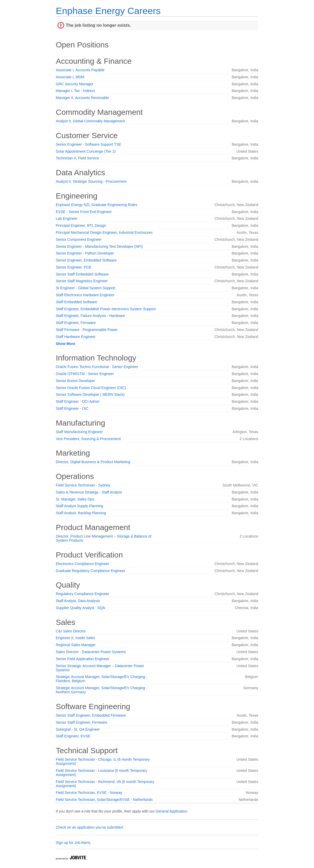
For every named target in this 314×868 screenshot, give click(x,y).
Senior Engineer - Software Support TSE (88, 144)
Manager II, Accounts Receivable (82, 98)
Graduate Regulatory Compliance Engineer (91, 571)
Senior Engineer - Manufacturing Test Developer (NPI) (99, 246)
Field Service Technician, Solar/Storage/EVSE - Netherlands (104, 800)
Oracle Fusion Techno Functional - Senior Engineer (97, 367)
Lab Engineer (67, 218)
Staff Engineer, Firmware (76, 323)
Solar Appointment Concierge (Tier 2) (86, 151)
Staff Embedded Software (76, 302)
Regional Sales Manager (76, 645)
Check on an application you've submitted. (90, 827)
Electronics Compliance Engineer (83, 564)
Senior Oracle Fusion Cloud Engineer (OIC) (91, 388)
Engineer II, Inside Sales (76, 638)
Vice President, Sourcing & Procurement (88, 439)
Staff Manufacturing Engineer (79, 432)
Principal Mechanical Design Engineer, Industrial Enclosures (104, 232)
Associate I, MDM (70, 77)
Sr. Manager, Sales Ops (75, 499)
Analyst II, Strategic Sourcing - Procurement (91, 181)
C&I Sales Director (71, 631)
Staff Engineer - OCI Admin (78, 401)
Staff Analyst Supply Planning (80, 506)
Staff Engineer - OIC (72, 408)
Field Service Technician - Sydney (83, 485)
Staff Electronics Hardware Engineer (85, 295)
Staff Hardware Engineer (76, 337)
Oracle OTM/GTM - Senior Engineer (85, 374)
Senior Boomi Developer (76, 381)
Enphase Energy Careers (108, 11)
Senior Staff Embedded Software (82, 274)
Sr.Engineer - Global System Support (86, 288)
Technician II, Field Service (77, 158)
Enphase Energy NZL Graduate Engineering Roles (97, 205)
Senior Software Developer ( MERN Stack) (90, 394)
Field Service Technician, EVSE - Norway (89, 793)
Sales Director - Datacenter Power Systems (91, 652)
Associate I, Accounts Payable (80, 70)
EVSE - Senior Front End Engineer (84, 212)
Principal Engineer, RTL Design (81, 225)
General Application (171, 811)
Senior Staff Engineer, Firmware (81, 722)
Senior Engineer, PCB (73, 267)
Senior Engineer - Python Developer (85, 253)
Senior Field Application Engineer (83, 659)
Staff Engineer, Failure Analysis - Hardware (90, 316)
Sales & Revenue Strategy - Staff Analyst (89, 492)
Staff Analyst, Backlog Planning (81, 513)
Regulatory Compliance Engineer (82, 594)
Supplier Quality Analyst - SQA (80, 608)
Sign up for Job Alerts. (74, 843)
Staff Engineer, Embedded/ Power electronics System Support (106, 309)
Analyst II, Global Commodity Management (90, 121)
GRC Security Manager (75, 84)
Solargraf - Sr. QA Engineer (78, 729)
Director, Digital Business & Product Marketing (93, 462)
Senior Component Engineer (79, 239)
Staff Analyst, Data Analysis (78, 601)
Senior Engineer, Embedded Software (86, 260)
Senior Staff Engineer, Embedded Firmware (91, 715)
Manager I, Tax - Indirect (75, 91)
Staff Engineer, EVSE (73, 736)
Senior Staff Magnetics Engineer (82, 281)
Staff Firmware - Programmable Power (87, 330)
